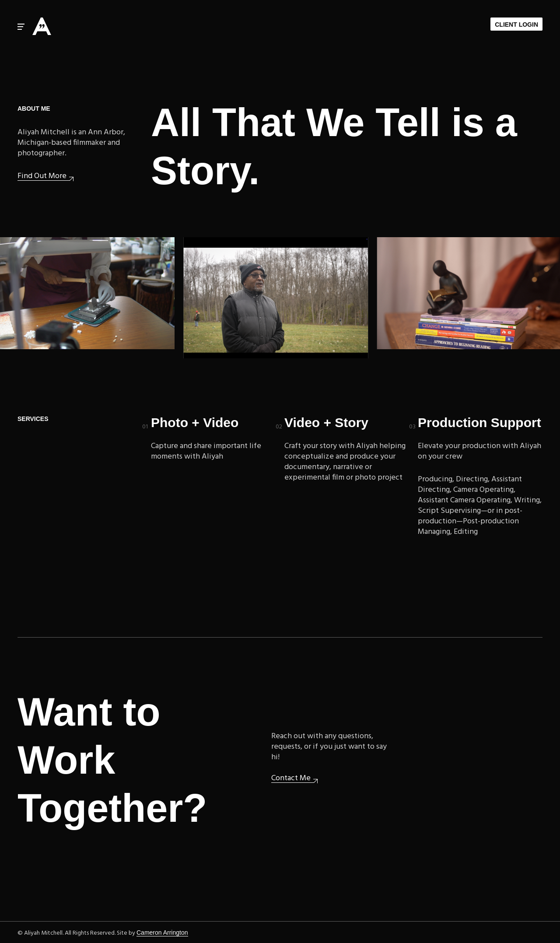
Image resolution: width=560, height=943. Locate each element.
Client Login (516, 25)
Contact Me (291, 779)
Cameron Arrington (162, 932)
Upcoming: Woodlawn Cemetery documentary (277, 298)
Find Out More (42, 177)
